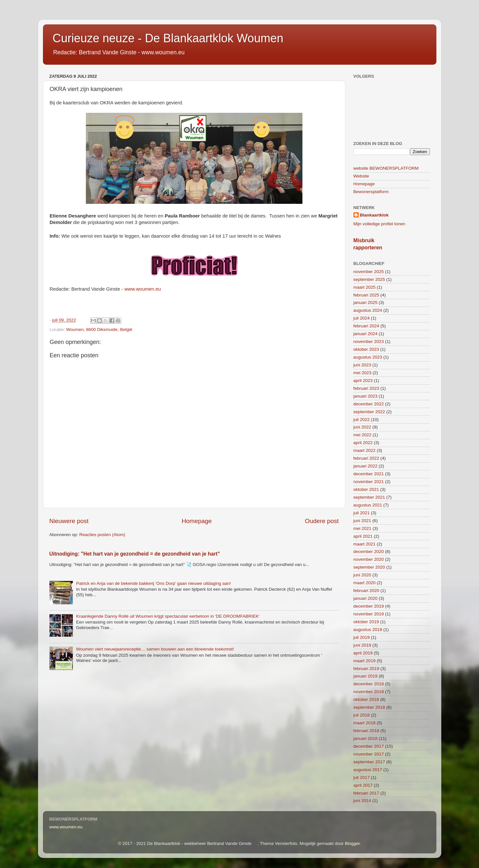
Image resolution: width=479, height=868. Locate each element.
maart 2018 (365, 723)
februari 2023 (366, 388)
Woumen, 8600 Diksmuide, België (99, 329)
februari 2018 (366, 731)
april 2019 (363, 653)
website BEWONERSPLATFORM (386, 168)
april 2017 (363, 785)
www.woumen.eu (142, 289)
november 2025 (369, 272)
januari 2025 (366, 302)
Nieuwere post (69, 521)
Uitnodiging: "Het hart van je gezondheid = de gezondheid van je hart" (135, 554)
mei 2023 (363, 373)
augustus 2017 (368, 770)
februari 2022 (366, 458)
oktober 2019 (366, 622)
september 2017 (369, 762)
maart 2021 (365, 544)
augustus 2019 (368, 630)
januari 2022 (366, 466)
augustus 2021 (368, 505)
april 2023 (363, 381)
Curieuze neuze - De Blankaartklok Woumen (168, 38)
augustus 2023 (368, 357)
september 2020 (369, 567)
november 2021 (369, 482)
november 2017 (369, 754)
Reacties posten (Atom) (102, 535)
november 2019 (369, 614)
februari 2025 (366, 295)
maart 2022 (365, 450)
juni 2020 (362, 575)
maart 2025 (365, 287)
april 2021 (363, 536)
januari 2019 (366, 676)
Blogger (353, 843)
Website (361, 176)
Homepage (197, 521)
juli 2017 (362, 777)
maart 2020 (365, 583)
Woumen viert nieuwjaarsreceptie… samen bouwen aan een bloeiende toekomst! (155, 649)
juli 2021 (362, 513)
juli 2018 (362, 715)
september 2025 (369, 279)
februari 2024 (366, 326)
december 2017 (369, 746)
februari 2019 (366, 669)
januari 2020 (366, 598)
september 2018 (369, 707)
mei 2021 (363, 528)
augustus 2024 (368, 310)
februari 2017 (366, 793)
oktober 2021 (366, 489)
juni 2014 (362, 801)
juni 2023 (362, 365)
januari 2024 (366, 334)
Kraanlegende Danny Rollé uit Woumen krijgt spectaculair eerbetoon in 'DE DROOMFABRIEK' (168, 616)
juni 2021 (362, 521)
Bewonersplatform (371, 192)
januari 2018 (366, 738)
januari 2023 (366, 396)
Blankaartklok (374, 215)
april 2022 (363, 443)
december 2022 (369, 404)
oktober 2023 (366, 349)
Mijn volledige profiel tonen (379, 224)
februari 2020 (366, 591)
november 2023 (369, 342)
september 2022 (369, 412)
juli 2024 (362, 318)
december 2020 (369, 552)
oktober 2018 (366, 699)
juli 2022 (362, 420)
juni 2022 (362, 427)
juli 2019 (362, 637)
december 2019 (369, 606)
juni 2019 (362, 645)
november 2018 (369, 692)
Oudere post (322, 521)
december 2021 (369, 474)
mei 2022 (363, 435)
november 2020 (369, 559)
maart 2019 (365, 661)
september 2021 (369, 497)
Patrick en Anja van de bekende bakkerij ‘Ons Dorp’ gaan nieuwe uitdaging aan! (153, 583)
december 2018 (369, 684)
